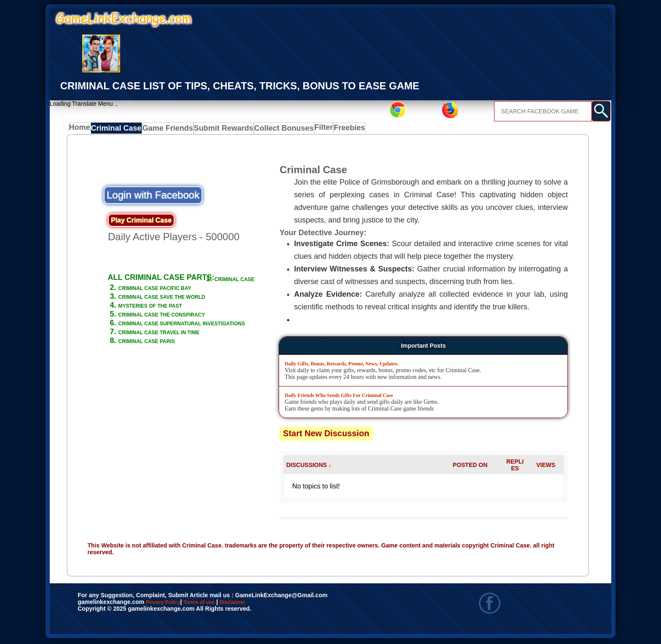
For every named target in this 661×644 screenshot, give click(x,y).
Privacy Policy (172, 604)
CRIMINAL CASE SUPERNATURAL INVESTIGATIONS (180, 338)
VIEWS (546, 467)
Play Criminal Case (141, 222)
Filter (314, 130)
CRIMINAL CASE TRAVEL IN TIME (179, 352)
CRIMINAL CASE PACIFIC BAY (173, 298)
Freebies (343, 130)
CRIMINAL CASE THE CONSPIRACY (183, 325)
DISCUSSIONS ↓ (309, 467)
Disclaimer (271, 604)
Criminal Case (118, 130)
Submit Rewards (219, 130)
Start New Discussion (326, 435)
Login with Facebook (153, 197)
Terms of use (224, 604)
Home (82, 130)
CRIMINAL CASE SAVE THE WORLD (183, 307)
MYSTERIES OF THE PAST (166, 316)
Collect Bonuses (275, 130)
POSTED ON (470, 467)
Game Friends (167, 130)
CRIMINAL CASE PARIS (160, 360)
